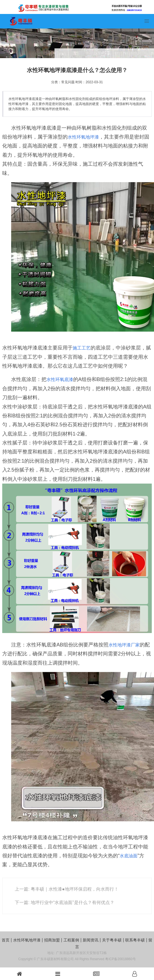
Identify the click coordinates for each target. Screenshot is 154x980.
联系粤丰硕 (135, 940)
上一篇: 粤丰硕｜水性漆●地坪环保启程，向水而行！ (67, 889)
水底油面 (129, 856)
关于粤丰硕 (112, 940)
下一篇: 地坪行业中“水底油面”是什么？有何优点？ (65, 902)
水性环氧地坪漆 (83, 137)
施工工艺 (82, 348)
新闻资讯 (91, 940)
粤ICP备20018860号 (120, 959)
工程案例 (71, 940)
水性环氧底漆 (60, 380)
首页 (6, 940)
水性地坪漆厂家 (124, 645)
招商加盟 (52, 940)
